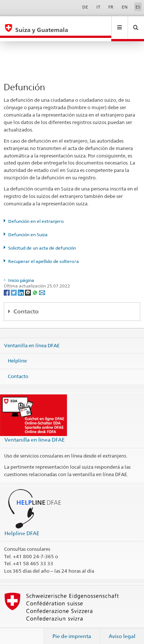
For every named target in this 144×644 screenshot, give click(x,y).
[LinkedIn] (21, 285)
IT (98, 7)
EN (125, 7)
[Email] (42, 285)
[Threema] (28, 285)
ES (138, 7)
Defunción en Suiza (28, 227)
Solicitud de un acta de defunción (42, 241)
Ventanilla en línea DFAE (32, 338)
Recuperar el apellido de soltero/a (44, 254)
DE (85, 7)
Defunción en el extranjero (36, 214)
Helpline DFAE (22, 526)
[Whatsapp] (36, 285)
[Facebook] (7, 285)
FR (111, 7)
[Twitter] (14, 285)
